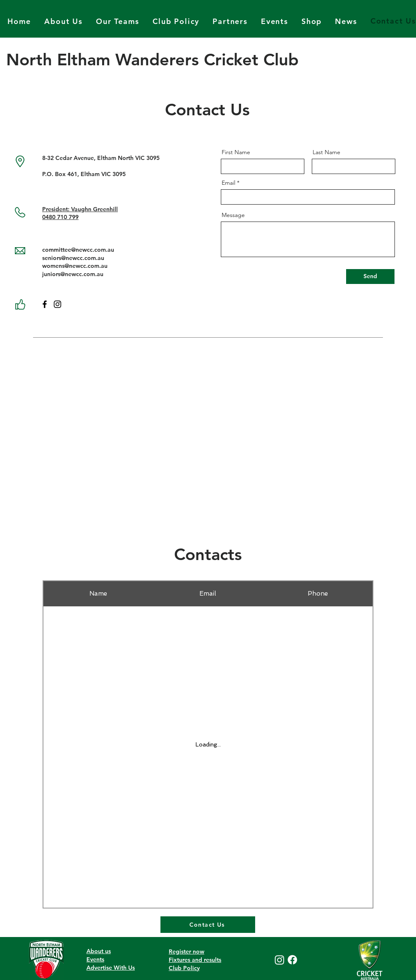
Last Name (326, 152)
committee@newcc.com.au (78, 250)
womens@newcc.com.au (75, 266)
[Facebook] (45, 304)
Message (233, 215)
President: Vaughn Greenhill (80, 209)
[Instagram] (57, 304)
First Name (236, 152)
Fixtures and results (195, 960)
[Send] (370, 277)
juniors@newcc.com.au (73, 274)
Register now (186, 951)
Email (228, 183)
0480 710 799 (60, 217)
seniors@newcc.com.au (73, 258)
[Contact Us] (208, 925)
